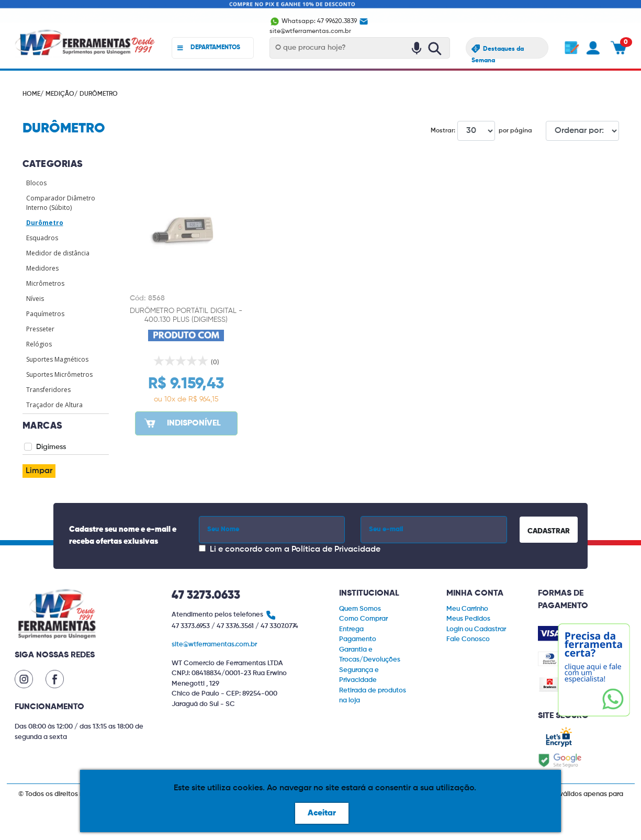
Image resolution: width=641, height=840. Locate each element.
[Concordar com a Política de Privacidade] (202, 548)
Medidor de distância (58, 253)
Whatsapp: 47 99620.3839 (314, 21)
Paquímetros (45, 314)
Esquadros (42, 238)
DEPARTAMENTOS (209, 48)
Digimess (51, 447)
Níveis (35, 299)
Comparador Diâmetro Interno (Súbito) (61, 203)
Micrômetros (45, 283)
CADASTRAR (549, 531)
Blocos (36, 183)
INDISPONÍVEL (182, 423)
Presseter (40, 329)
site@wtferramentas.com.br (214, 645)
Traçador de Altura (54, 405)
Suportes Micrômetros (59, 374)
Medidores (42, 268)
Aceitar (322, 813)
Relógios (39, 344)
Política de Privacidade (336, 550)
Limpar (39, 471)
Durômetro (45, 223)
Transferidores (48, 390)
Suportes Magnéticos (57, 359)
